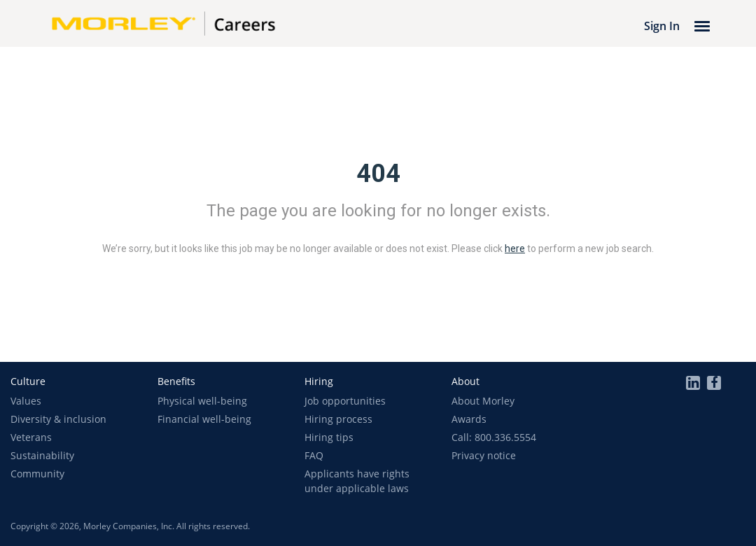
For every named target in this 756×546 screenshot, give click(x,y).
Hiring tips (329, 437)
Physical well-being (202, 401)
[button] (28, 381)
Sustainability (42, 455)
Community (37, 474)
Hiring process (338, 419)
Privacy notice (484, 455)
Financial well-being (204, 419)
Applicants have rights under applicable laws (357, 481)
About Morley (483, 401)
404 (378, 174)
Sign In (662, 26)
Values (26, 401)
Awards (469, 419)
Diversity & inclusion (58, 419)
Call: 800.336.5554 (494, 437)
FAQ (314, 455)
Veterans (31, 437)
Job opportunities (345, 401)
